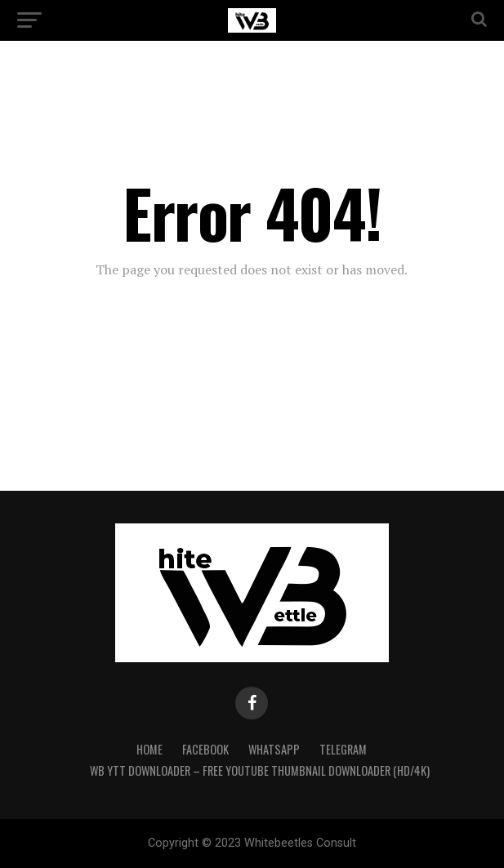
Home (149, 749)
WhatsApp (274, 749)
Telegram (343, 749)
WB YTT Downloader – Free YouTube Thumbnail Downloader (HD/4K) (260, 770)
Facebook (205, 749)
